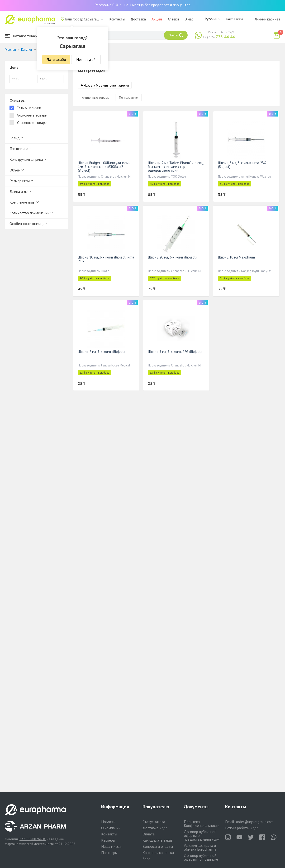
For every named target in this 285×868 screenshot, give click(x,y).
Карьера (108, 840)
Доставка (138, 19)
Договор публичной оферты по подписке (201, 857)
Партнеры (109, 853)
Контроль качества (158, 853)
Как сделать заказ (157, 840)
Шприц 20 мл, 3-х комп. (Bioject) (172, 257)
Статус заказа (234, 19)
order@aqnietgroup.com (255, 822)
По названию (128, 98)
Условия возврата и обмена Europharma (200, 847)
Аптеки (173, 19)
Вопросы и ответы (158, 846)
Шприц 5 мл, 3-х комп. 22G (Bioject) (175, 352)
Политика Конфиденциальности (202, 824)
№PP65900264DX (33, 839)
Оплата (149, 834)
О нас (189, 19)
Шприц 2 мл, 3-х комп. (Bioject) (101, 352)
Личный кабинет (267, 19)
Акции (157, 19)
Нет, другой (86, 59)
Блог (146, 859)
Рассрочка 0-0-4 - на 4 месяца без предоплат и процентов (142, 5)
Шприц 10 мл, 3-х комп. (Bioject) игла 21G (106, 259)
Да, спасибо (56, 59)
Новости (108, 822)
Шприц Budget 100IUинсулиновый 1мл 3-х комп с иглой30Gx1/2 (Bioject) (104, 167)
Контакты (117, 19)
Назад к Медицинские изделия (106, 85)
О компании (111, 828)
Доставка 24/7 (155, 828)
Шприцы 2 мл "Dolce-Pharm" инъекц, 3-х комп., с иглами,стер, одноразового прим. (176, 167)
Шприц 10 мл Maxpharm (236, 257)
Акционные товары (96, 98)
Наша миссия (112, 846)
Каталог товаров (23, 36)
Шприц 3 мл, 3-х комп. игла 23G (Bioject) (242, 165)
